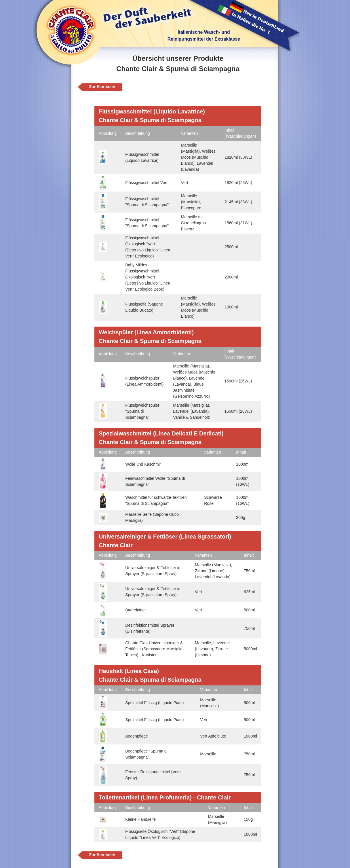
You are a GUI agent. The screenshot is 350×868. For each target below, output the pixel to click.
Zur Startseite (102, 87)
